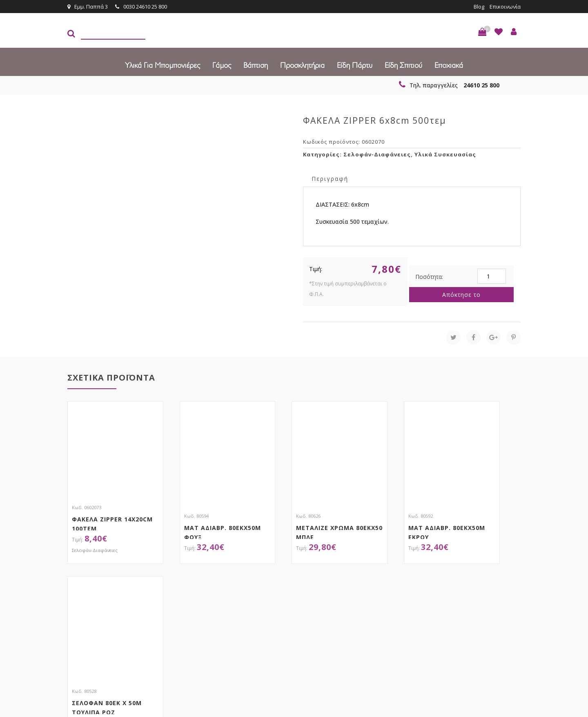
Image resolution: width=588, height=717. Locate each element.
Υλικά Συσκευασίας (445, 154)
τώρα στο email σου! (200, 592)
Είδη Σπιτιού (403, 65)
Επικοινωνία (505, 7)
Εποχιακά (449, 65)
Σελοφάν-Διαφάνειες (377, 154)
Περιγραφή (330, 179)
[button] (482, 32)
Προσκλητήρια (302, 65)
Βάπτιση (256, 65)
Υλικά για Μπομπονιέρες (163, 65)
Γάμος (222, 65)
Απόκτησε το (461, 295)
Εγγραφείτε (499, 593)
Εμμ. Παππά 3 (88, 7)
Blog (479, 7)
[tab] (330, 178)
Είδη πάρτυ (355, 65)
